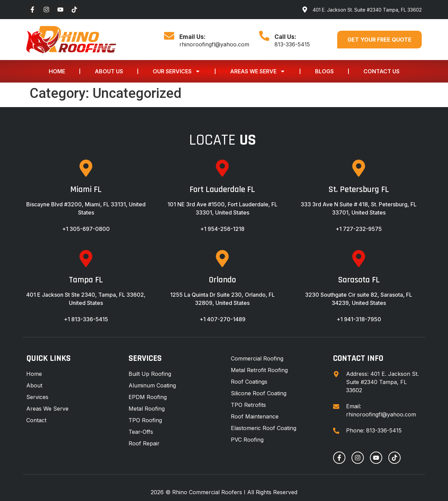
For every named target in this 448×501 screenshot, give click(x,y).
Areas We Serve (258, 71)
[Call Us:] (264, 36)
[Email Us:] (169, 36)
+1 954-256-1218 (222, 229)
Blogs (324, 71)
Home (57, 71)
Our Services (177, 71)
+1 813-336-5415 (86, 319)
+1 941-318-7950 (359, 319)
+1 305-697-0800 (86, 229)
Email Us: (192, 37)
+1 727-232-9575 (359, 229)
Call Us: (285, 37)
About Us (109, 71)
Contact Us (382, 71)
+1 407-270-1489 (222, 319)
